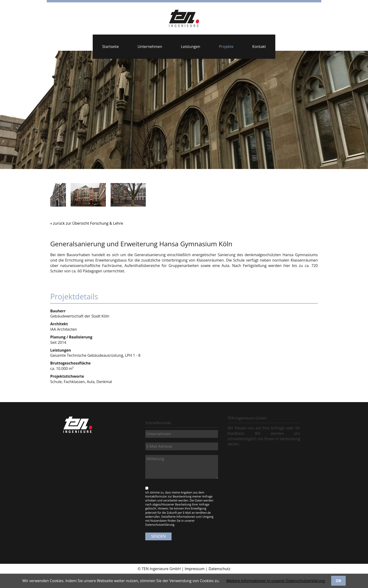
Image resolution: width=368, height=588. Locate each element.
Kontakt (259, 47)
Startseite (110, 47)
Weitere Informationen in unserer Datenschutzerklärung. (276, 581)
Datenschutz (220, 569)
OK (339, 581)
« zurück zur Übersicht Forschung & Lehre (87, 223)
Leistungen (191, 47)
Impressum (195, 569)
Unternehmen (150, 47)
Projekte (226, 47)
